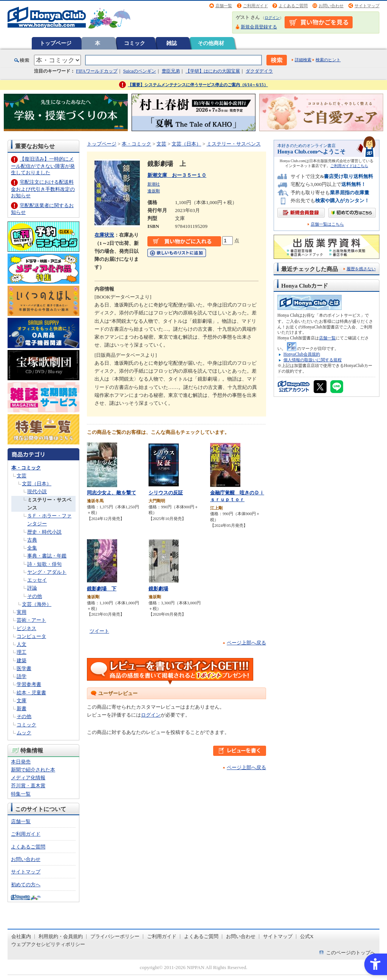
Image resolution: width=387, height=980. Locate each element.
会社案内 (21, 936)
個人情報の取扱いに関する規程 (313, 360)
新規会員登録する (259, 27)
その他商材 (211, 43)
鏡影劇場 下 (102, 589)
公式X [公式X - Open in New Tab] (307, 936)
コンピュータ (31, 636)
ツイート (99, 631)
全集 (32, 548)
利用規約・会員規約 (61, 936)
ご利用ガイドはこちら (349, 166)
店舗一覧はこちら (327, 224)
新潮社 (154, 184)
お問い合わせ (331, 6)
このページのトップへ (351, 953)
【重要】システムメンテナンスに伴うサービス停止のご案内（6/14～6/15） (198, 85)
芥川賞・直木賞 (28, 786)
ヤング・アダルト (47, 572)
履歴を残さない (361, 269)
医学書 (24, 668)
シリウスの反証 (166, 493)
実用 (22, 612)
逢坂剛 (154, 191)
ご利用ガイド (255, 6)
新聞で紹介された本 (33, 770)
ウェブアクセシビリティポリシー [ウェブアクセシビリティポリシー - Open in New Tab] (48, 944)
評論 (32, 588)
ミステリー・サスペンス (234, 144)
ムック (24, 733)
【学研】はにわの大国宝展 (213, 71)
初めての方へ (26, 885)
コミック (135, 43)
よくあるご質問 (293, 6)
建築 (22, 660)
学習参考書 (29, 684)
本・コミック (26, 468)
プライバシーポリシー (115, 936)
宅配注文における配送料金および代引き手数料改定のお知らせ (43, 189)
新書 (22, 708)
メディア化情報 (28, 778)
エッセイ (37, 580)
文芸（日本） (37, 484)
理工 (22, 652)
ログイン (272, 18)
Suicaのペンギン (140, 71)
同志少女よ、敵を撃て (111, 493)
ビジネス (26, 628)
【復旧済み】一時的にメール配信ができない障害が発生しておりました (43, 166)
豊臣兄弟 (171, 71)
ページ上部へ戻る (246, 643)
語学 (22, 676)
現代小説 (37, 492)
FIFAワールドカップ (97, 71)
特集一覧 (21, 794)
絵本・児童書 (31, 693)
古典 (32, 540)
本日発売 (21, 762)
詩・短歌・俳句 (44, 564)
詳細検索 (303, 60)
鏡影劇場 (158, 589)
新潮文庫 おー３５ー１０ (177, 175)
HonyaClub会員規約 (302, 354)
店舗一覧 (224, 6)
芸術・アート (31, 620)
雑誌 (172, 43)
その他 (35, 596)
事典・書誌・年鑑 (47, 556)
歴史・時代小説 (44, 532)
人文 (22, 644)
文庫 (22, 701)
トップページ (56, 43)
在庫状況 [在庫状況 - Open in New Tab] (104, 235)
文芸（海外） (37, 604)
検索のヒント (328, 60)
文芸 (22, 476)
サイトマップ (367, 6)
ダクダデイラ (259, 71)
